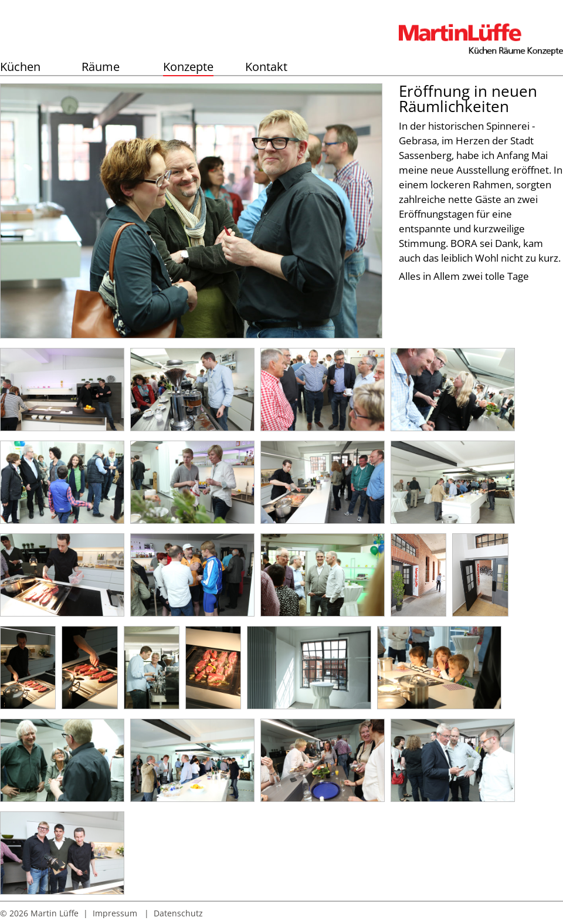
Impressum (115, 913)
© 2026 (14, 913)
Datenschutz (178, 913)
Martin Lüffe (55, 913)
